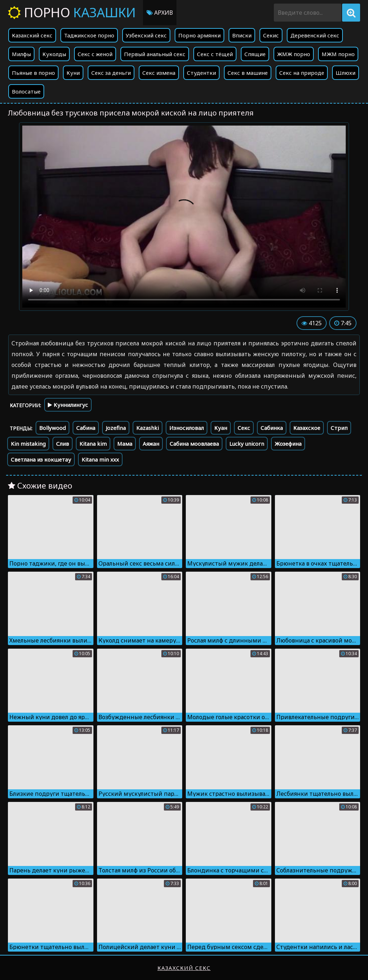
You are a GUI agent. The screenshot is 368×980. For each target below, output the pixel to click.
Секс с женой (95, 54)
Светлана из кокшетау (41, 459)
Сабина (86, 428)
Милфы (21, 54)
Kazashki (148, 428)
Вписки (242, 35)
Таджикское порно (89, 35)
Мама (125, 444)
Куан (221, 428)
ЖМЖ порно (294, 54)
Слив (63, 444)
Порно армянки (199, 35)
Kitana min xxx (100, 459)
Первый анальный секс (155, 54)
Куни (73, 73)
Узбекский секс (146, 35)
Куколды (54, 54)
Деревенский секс (315, 35)
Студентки (201, 73)
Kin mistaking (28, 444)
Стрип (339, 428)
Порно (72, 12)
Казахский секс (32, 35)
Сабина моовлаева (194, 444)
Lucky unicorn (247, 444)
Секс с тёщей (215, 54)
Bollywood (52, 428)
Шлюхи (346, 73)
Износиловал (187, 428)
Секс (244, 428)
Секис (271, 35)
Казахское (307, 428)
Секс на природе (302, 73)
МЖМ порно (338, 54)
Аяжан (151, 444)
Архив (160, 13)
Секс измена (159, 73)
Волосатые (26, 91)
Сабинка (272, 428)
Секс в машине (248, 73)
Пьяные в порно (33, 73)
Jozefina (116, 428)
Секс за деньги (111, 73)
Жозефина (288, 444)
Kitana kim (93, 444)
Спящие (255, 54)
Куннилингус (68, 405)
